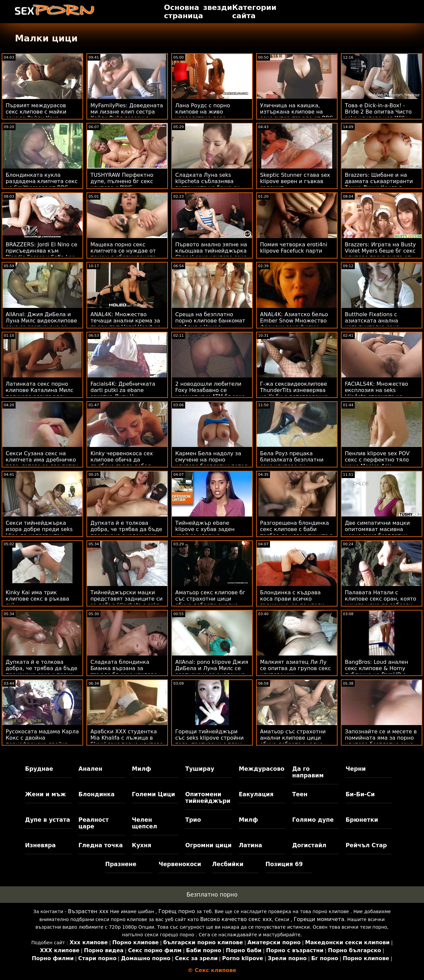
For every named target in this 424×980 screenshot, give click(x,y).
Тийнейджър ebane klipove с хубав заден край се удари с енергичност (205, 532)
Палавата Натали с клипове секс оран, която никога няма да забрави (381, 599)
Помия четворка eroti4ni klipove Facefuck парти (294, 248)
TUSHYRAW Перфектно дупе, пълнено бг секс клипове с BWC (122, 181)
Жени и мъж (46, 794)
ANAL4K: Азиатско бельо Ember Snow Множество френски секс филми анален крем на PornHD (294, 324)
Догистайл (309, 845)
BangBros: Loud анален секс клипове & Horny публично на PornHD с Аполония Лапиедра (376, 671)
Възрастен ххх (88, 911)
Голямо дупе (313, 820)
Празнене (121, 864)
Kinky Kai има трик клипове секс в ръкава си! (37, 599)
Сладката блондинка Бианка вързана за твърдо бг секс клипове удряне (124, 671)
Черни (356, 769)
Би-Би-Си (360, 794)
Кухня (142, 845)
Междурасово (262, 769)
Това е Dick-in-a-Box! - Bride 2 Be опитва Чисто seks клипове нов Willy (378, 112)
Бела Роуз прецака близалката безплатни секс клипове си (292, 460)
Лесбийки (228, 864)
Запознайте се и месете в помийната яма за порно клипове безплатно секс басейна (381, 741)
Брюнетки (362, 820)
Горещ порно (177, 911)
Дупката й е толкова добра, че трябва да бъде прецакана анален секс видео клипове (126, 532)
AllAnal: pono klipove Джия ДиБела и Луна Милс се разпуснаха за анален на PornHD (212, 671)
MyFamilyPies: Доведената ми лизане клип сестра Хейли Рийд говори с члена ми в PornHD (127, 115)
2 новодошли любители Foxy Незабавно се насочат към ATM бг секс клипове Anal (210, 393)
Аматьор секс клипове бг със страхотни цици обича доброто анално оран (210, 602)
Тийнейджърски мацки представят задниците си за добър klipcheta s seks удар (127, 602)
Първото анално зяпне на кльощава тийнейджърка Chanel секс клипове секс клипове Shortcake (211, 254)
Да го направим (308, 772)
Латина (251, 845)
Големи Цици (153, 794)
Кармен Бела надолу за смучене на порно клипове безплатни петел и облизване (212, 463)
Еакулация (256, 794)
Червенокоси (180, 864)
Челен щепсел (144, 823)
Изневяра (41, 845)
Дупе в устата (48, 820)
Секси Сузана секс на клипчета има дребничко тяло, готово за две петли (42, 460)
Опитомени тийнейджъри (208, 798)
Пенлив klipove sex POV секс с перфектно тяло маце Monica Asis (377, 460)
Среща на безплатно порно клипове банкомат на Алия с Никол (210, 321)
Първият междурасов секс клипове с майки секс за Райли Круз (36, 112)
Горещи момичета (319, 919)
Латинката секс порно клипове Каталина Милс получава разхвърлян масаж (39, 393)
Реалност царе (94, 823)
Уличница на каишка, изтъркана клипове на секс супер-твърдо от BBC (296, 112)
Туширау (200, 769)
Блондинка (97, 794)
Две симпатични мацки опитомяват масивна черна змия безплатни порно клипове (377, 532)
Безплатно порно (212, 895)
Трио (193, 820)
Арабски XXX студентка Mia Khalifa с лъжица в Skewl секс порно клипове (127, 738)
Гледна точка (101, 845)
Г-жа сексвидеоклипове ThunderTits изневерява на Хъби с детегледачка (294, 390)
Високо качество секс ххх (236, 919)
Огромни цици (208, 845)
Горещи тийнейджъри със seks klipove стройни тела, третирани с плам (210, 738)
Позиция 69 (284, 864)
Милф (141, 769)
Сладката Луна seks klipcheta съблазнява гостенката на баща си (207, 181)
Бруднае (39, 769)
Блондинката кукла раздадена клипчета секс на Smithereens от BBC (42, 181)
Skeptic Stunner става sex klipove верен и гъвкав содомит (295, 181)
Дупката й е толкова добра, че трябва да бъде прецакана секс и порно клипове (42, 671)
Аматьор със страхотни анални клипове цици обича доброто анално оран (293, 741)
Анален (90, 769)
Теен (300, 794)
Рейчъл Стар (366, 845)
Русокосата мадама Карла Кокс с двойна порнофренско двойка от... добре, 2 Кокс (42, 741)
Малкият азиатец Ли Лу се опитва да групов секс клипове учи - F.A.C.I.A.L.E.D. (295, 671)
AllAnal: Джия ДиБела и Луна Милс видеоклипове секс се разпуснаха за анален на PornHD (41, 324)
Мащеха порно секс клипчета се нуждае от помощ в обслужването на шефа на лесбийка (123, 254)
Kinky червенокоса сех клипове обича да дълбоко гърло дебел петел (122, 463)
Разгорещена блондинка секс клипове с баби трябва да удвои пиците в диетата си (296, 532)
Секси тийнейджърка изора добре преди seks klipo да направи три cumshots (39, 532)
